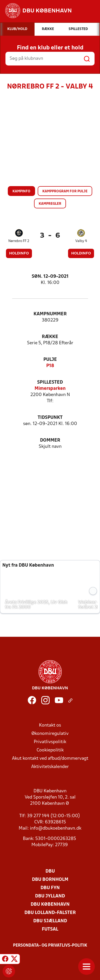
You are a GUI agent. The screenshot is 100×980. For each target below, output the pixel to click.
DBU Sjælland (50, 921)
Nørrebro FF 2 (19, 241)
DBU (50, 871)
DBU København (50, 905)
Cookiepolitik (50, 750)
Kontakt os (50, 725)
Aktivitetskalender (50, 767)
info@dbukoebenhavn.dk (56, 828)
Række (50, 337)
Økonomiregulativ (50, 734)
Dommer (50, 440)
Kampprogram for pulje (65, 191)
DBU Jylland (50, 896)
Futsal (50, 929)
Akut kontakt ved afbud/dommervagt (50, 759)
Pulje (50, 360)
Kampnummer (50, 314)
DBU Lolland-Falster (50, 913)
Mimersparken (50, 389)
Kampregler (50, 204)
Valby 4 (81, 241)
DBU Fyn (50, 888)
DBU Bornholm (50, 880)
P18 (50, 366)
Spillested (50, 382)
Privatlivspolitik (50, 742)
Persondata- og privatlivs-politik (50, 946)
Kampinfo (21, 191)
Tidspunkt (50, 418)
